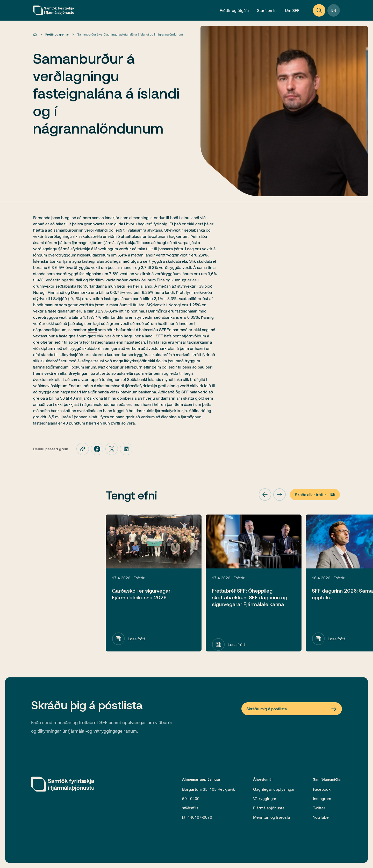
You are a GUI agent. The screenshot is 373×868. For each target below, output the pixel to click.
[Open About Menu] (292, 10)
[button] (265, 495)
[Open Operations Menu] (267, 10)
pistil (92, 330)
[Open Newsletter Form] (292, 709)
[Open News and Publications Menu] (234, 10)
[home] (54, 10)
